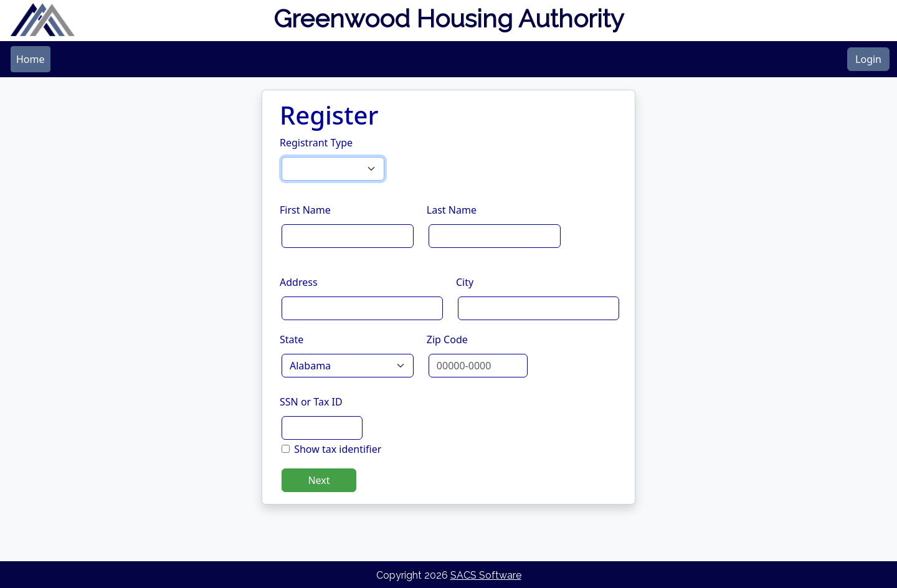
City (465, 282)
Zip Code (447, 339)
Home (31, 59)
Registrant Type (316, 143)
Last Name (452, 210)
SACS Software (486, 575)
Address (299, 282)
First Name (305, 210)
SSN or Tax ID (311, 402)
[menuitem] (31, 59)
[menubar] (31, 59)
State (292, 339)
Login (868, 59)
